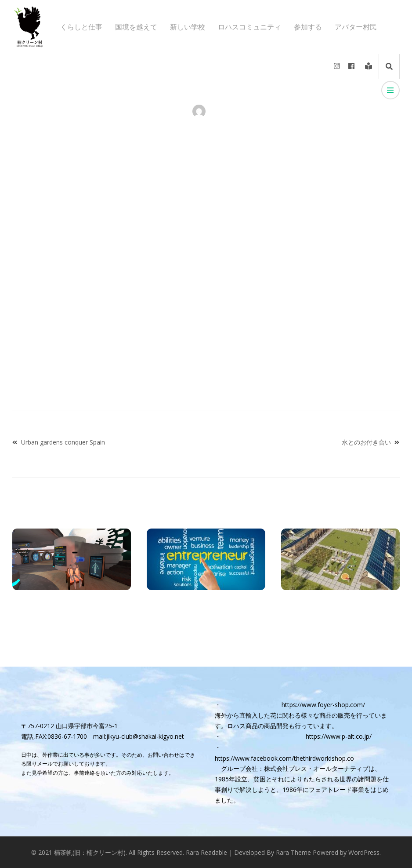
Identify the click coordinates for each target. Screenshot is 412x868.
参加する (308, 27)
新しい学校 (188, 27)
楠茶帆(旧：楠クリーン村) (90, 852)
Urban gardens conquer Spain (63, 442)
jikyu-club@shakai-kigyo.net (145, 736)
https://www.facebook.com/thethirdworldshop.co (284, 758)
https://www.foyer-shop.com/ (323, 705)
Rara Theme (293, 852)
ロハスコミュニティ (249, 27)
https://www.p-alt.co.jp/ (339, 736)
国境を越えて (136, 27)
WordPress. (365, 852)
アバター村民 (356, 27)
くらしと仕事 (81, 27)
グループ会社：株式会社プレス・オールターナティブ (295, 768)
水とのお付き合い (366, 442)
